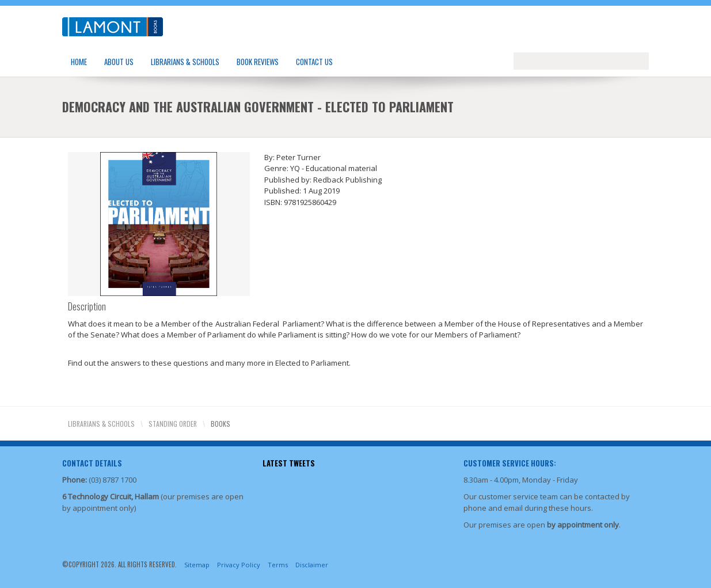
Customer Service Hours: (510, 463)
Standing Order (173, 424)
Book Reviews (258, 62)
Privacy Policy (239, 565)
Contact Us (314, 62)
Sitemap (197, 565)
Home (79, 62)
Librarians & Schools (185, 62)
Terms (278, 565)
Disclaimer (312, 565)
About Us (119, 62)
